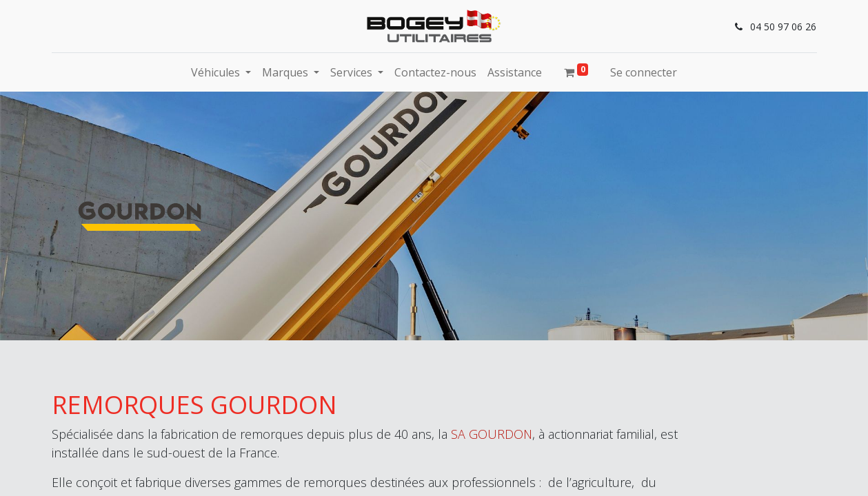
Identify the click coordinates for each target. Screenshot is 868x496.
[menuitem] (435, 72)
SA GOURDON (492, 434)
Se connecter (644, 72)
